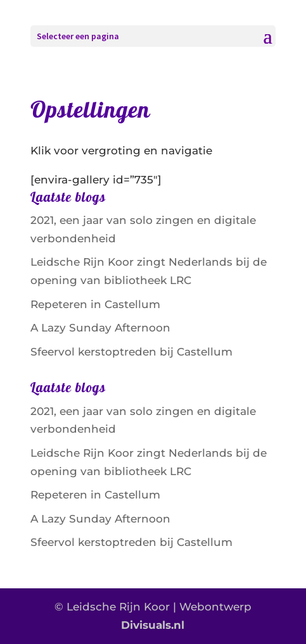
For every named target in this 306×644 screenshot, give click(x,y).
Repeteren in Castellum (95, 304)
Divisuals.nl (153, 625)
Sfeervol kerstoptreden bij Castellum (131, 352)
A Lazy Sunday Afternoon (100, 328)
